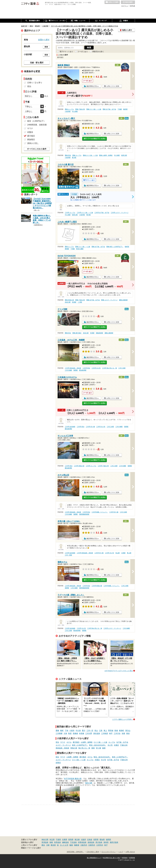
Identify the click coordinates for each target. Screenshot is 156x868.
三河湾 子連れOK (103, 466)
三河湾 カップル (70, 213)
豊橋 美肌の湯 (69, 300)
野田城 (111, 730)
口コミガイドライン (109, 852)
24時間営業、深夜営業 (37, 125)
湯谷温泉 (97, 733)
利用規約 (125, 858)
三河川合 (117, 733)
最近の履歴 (128, 2)
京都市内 (92, 845)
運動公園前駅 (123, 300)
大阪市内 (84, 845)
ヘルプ (121, 852)
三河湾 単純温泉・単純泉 (73, 368)
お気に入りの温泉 (112, 2)
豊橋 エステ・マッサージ (109, 300)
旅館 (104, 748)
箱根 (51, 842)
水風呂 (116, 745)
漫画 (93, 748)
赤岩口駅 (68, 302)
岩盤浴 (58, 763)
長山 (96, 730)
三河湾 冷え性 (96, 368)
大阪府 (83, 840)
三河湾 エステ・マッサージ (120, 213)
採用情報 (132, 858)
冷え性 (110, 745)
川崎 (48, 845)
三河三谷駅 (122, 368)
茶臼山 (128, 730)
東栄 (128, 733)
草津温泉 (45, 842)
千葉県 (58, 840)
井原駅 (74, 302)
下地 (66, 730)
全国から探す (44, 40)
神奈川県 (45, 840)
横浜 (43, 845)
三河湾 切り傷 (90, 427)
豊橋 (57, 730)
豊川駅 (74, 158)
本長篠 (82, 733)
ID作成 (132, 6)
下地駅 (120, 109)
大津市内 (100, 845)
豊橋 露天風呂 (77, 333)
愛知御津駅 (83, 370)
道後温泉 (91, 842)
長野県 (96, 840)
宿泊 (57, 742)
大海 (65, 733)
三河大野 (89, 733)
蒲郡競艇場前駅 (84, 514)
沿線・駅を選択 (37, 63)
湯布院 (106, 842)
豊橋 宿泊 (68, 155)
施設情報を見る (92, 86)
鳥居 (70, 733)
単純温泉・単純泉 (62, 748)
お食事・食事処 (87, 742)
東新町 (122, 730)
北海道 (90, 840)
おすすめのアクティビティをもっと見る (119, 671)
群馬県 (71, 840)
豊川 (84, 730)
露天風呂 (76, 742)
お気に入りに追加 (113, 86)
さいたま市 (64, 845)
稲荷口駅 (124, 155)
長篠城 (75, 733)
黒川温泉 (99, 842)
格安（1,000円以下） (80, 745)
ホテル (69, 742)
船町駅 (125, 109)
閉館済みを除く (98, 52)
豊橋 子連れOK (80, 109)
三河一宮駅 (68, 555)
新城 (116, 730)
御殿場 (77, 845)
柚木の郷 (89, 783)
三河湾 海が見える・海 (109, 368)
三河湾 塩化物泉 (70, 427)
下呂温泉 (73, 842)
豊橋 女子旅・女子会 (109, 109)
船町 (62, 730)
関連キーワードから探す (31, 848)
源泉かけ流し (33, 143)
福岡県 (108, 840)
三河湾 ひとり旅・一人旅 (85, 213)
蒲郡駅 (76, 370)
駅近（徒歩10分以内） (98, 745)
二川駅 (80, 302)
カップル (112, 742)
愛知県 (102, 840)
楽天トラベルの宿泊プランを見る (95, 139)
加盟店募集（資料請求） (75, 852)
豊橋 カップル (69, 109)
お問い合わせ (130, 852)
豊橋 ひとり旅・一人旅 (94, 109)
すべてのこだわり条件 (37, 149)
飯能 (71, 845)
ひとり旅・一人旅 (100, 742)
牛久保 (78, 730)
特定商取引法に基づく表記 (112, 858)
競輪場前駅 (100, 333)
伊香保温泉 (82, 842)
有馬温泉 (57, 842)
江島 (101, 730)
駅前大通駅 (80, 249)
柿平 (111, 733)
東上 (105, 730)
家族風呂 (31, 139)
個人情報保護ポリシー (94, 858)
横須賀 (53, 845)
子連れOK (124, 745)
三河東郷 (59, 733)
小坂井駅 (68, 111)
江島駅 (123, 553)
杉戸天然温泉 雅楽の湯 (73, 779)
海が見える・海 (84, 748)
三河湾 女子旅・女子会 (102, 213)
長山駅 (118, 553)
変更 (46, 47)
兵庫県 (65, 840)
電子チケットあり (66, 52)
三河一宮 (90, 730)
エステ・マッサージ (63, 745)
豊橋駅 (67, 249)
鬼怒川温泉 (114, 842)
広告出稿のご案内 (93, 852)
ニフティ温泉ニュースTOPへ (123, 719)
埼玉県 (52, 840)
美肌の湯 (74, 748)
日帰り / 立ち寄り (35, 83)
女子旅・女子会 (122, 742)
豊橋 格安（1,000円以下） (115, 247)
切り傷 (98, 748)
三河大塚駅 (68, 370)
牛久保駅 (75, 111)
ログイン (125, 6)
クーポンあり (83, 52)
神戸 (106, 845)
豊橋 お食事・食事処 (106, 155)
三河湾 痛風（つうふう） (100, 512)
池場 (123, 733)
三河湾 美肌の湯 (79, 466)
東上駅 (129, 553)
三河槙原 (105, 733)
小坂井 (72, 730)
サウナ (63, 742)
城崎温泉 (65, 842)
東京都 (77, 840)
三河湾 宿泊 (86, 368)
